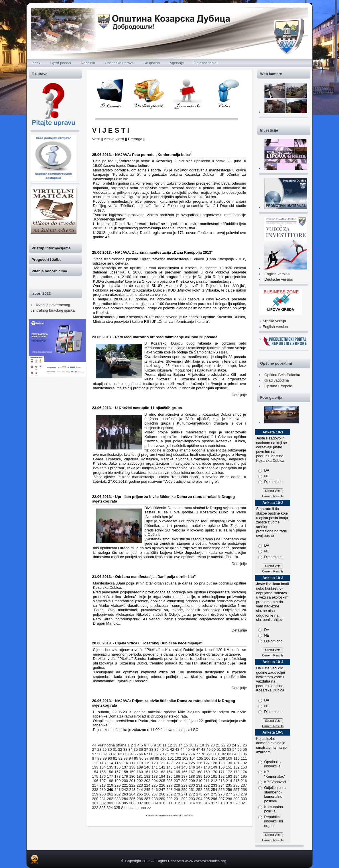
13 (175, 745)
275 (214, 794)
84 (234, 754)
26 (245, 745)
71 (167, 754)
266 (147, 794)
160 (140, 772)
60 (110, 754)
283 (117, 799)
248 (169, 790)
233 (214, 785)
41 (167, 749)
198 (110, 781)
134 (103, 767)
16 (191, 745)
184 (162, 776)
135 (110, 767)
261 (110, 794)
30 (110, 749)
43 (177, 749)
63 (125, 754)
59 (105, 754)
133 (95, 767)
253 (207, 790)
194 (236, 776)
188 (192, 776)
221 (125, 785)
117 (132, 763)
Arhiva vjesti (114, 139)
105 (200, 758)
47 (198, 749)
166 (184, 772)
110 (236, 758)
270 (177, 794)
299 (236, 799)
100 (163, 758)
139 (140, 767)
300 (244, 799)
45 (188, 749)
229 (184, 785)
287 (147, 799)
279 (244, 794)
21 (218, 745)
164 (169, 772)
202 (140, 781)
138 (132, 767)
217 (95, 785)
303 (110, 803)
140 (147, 767)
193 (229, 776)
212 (214, 781)
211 (207, 781)
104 (193, 758)
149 (214, 767)
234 (222, 785)
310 (162, 803)
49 (208, 749)
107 (214, 758)
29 (105, 749)
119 (147, 763)
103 (185, 758)
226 (162, 785)
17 (196, 745)
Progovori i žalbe (47, 260)
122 (169, 763)
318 (222, 803)
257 (236, 790)
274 (207, 794)
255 (222, 790)
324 (110, 808)
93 (125, 758)
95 (136, 758)
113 (103, 763)
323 (103, 808)
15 (186, 745)
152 (236, 767)
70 (161, 754)
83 (229, 754)
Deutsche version (279, 279)
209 (192, 781)
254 (214, 790)
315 (199, 803)
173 (236, 772)
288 (155, 799)
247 (162, 790)
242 (125, 790)
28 (99, 749)
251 (192, 790)
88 (99, 758)
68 (151, 754)
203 (147, 781)
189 (199, 776)
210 (199, 781)
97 (147, 758)
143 (169, 767)
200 (125, 781)
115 (117, 763)
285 (132, 799)
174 (244, 772)
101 (171, 758)
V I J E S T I (111, 130)
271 (184, 794)
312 (177, 803)
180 (132, 776)
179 (125, 776)
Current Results (273, 496)
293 (192, 799)
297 (222, 799)
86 (245, 754)
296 (214, 799)
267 (155, 794)
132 (244, 763)
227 (169, 785)
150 (222, 767)
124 (184, 763)
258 (244, 790)
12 (170, 745)
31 (115, 749)
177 (110, 776)
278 (236, 794)
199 (117, 781)
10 (159, 745)
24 (234, 745)
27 (94, 749)
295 (207, 799)
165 (177, 772)
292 (184, 799)
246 (155, 790)
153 (244, 767)
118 (140, 763)
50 (214, 749)
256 (229, 790)
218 (103, 785)
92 (120, 758)
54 (234, 749)
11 (164, 745)
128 (214, 763)
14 (180, 745)
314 (192, 803)
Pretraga (135, 139)
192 (222, 776)
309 (155, 803)
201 (132, 781)
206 (169, 781)
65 (136, 754)
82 (224, 754)
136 (117, 767)
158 (125, 772)
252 (199, 790)
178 (117, 776)
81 (219, 754)
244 (140, 790)
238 (95, 790)
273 (199, 794)
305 (125, 803)
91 (115, 758)
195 (244, 776)
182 (147, 776)
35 (136, 749)
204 (155, 781)
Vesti (96, 139)
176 (103, 776)
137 (125, 767)
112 (95, 763)
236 (236, 785)
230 (192, 785)
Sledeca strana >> (136, 808)
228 (177, 785)
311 (169, 803)
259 (95, 794)
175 (95, 776)
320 (236, 803)
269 (169, 794)
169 (207, 772)
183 (155, 776)
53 (229, 749)
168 (199, 772)
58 (99, 754)
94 (131, 758)
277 (229, 794)
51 (219, 749)
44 (182, 749)
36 (141, 749)
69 (156, 754)
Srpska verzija (274, 321)
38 (151, 749)
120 (155, 763)
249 (177, 790)
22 (223, 745)
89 (105, 758)
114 (110, 763)
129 (222, 763)
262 (117, 794)
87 (94, 758)
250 (184, 790)
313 (184, 803)
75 (188, 754)
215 (236, 781)
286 (140, 799)
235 (229, 785)
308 (147, 803)
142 (162, 767)
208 (184, 781)
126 (199, 763)
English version (277, 274)
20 (213, 745)
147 (199, 767)
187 (184, 776)
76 (193, 754)
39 (156, 749)
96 (141, 758)
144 (177, 767)
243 (132, 790)
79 (208, 754)
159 (132, 772)
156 (110, 772)
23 (229, 745)
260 (103, 794)
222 (132, 785)
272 (192, 794)
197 (103, 781)
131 (236, 763)
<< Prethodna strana (109, 745)
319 (229, 803)
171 (222, 772)
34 (131, 749)
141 (155, 767)
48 (203, 749)
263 (125, 794)
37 (146, 749)
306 (132, 803)
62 (120, 754)
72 (172, 754)
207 (177, 781)
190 (207, 776)
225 (155, 785)
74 (182, 754)
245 (147, 790)
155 (103, 772)
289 (162, 799)
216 (244, 781)
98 (152, 758)
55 (240, 749)
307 (140, 803)
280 (95, 799)
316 (207, 803)
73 (177, 754)
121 (162, 763)
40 (161, 749)
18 (202, 745)
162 (155, 772)
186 (177, 776)
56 (245, 749)
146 (192, 767)
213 (222, 781)
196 (95, 781)
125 (192, 763)
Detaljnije (239, 395)
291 (177, 799)
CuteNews (188, 816)
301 (95, 803)
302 (103, 803)
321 (244, 803)
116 (125, 763)
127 (207, 763)
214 (229, 781)
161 (147, 772)
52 (224, 749)
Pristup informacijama (51, 248)
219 (110, 785)
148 (207, 767)
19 (207, 745)
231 (199, 785)
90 (110, 758)
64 (131, 754)
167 (192, 772)
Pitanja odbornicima (49, 271)
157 (117, 772)
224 (147, 785)
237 (244, 785)
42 (172, 749)
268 (162, 794)
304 (117, 803)
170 (214, 772)
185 (169, 776)
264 (132, 794)
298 (229, 799)
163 (162, 772)
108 (222, 758)
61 (115, 754)
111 (244, 758)
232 (207, 785)
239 (103, 790)
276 (222, 794)
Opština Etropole (278, 386)
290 (169, 799)
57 (94, 754)
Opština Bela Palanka (282, 375)
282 (110, 799)
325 (117, 808)
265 (140, 794)
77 (198, 754)
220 (117, 785)
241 (117, 790)
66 (141, 754)
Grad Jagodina (276, 380)
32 (120, 749)
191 (214, 776)
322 (95, 808)
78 (203, 754)
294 (199, 799)
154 (95, 772)
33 (125, 749)
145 (184, 767)
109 (229, 758)
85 (240, 754)
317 (214, 803)
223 (140, 785)
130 (229, 763)
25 (239, 745)
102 (178, 758)
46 (193, 749)
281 (103, 799)
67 (146, 754)
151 (229, 767)
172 (229, 772)
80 (214, 754)
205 (162, 781)
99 (157, 758)
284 (125, 799)
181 (140, 776)
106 (207, 758)
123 (177, 763)
